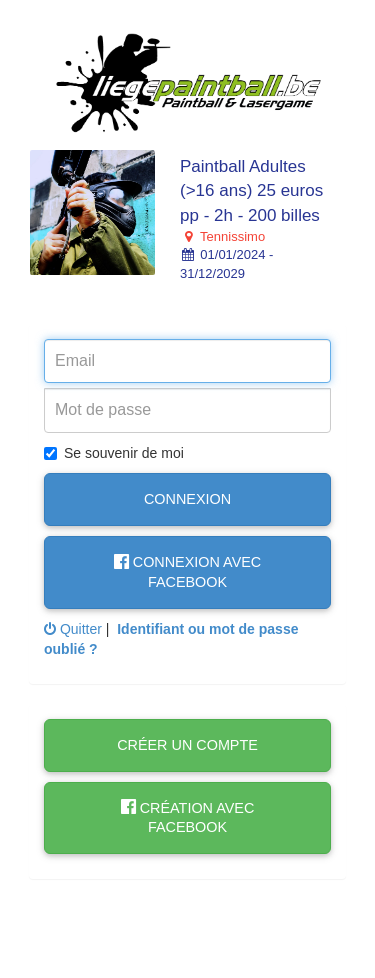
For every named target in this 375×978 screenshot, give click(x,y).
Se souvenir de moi (114, 453)
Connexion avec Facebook (187, 571)
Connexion (187, 499)
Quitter (73, 629)
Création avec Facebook (188, 817)
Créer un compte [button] (187, 745)
